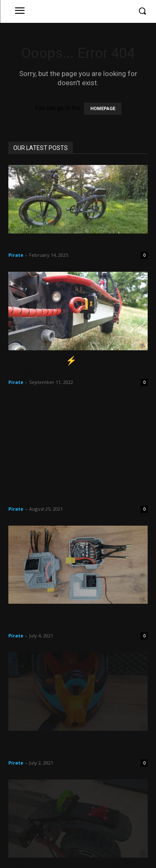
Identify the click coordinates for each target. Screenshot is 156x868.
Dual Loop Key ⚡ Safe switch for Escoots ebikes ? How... (73, 366)
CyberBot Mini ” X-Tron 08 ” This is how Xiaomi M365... (76, 493)
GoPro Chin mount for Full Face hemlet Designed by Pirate (69, 746)
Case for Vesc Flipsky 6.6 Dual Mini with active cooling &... (77, 619)
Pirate (16, 255)
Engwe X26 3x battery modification (75, 244)
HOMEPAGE (103, 109)
